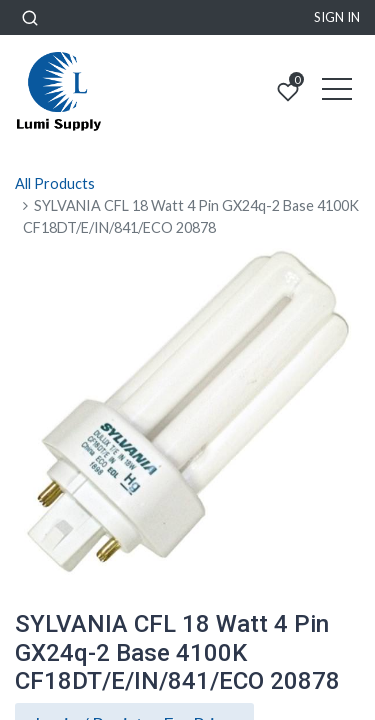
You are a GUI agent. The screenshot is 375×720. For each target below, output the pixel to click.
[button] (30, 17)
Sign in (337, 17)
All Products (55, 183)
